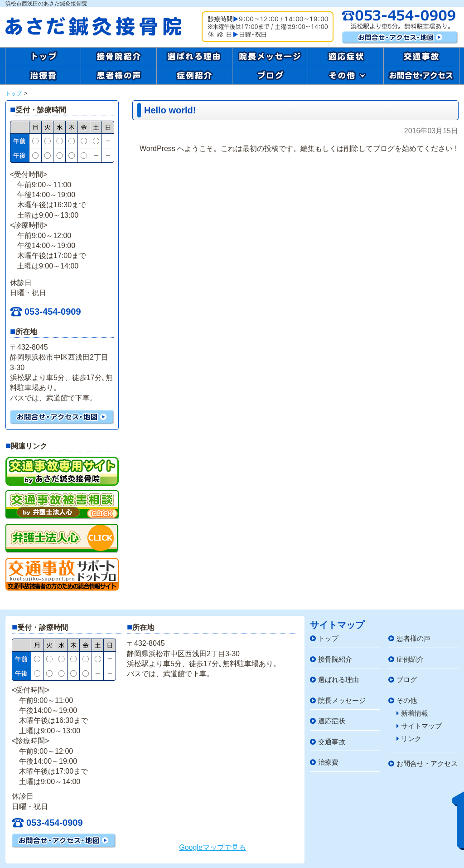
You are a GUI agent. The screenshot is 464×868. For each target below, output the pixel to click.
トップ (14, 93)
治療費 (324, 762)
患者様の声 (409, 638)
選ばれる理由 (334, 680)
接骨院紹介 (331, 659)
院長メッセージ (338, 700)
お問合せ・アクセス (423, 763)
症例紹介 (406, 659)
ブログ (403, 680)
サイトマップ (419, 726)
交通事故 (328, 742)
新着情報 (412, 713)
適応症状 (328, 721)
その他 (403, 700)
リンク (409, 739)
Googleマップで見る (213, 847)
